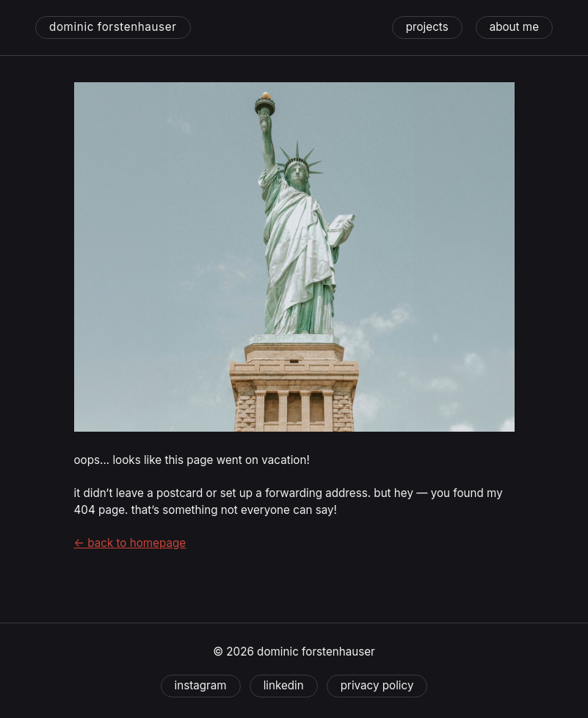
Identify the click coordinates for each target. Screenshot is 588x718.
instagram (201, 685)
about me (514, 27)
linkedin (284, 685)
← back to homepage (130, 543)
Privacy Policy (377, 685)
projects (427, 27)
